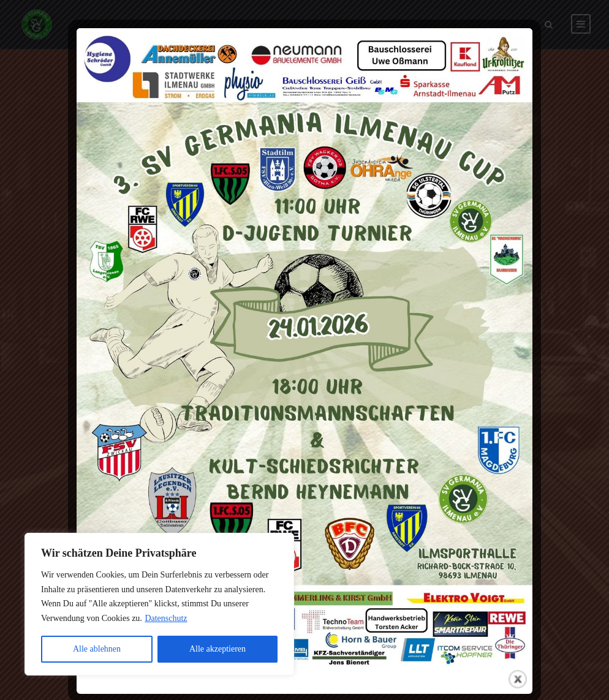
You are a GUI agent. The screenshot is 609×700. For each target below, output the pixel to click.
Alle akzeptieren (217, 649)
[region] (159, 604)
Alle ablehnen (97, 649)
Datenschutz (166, 618)
